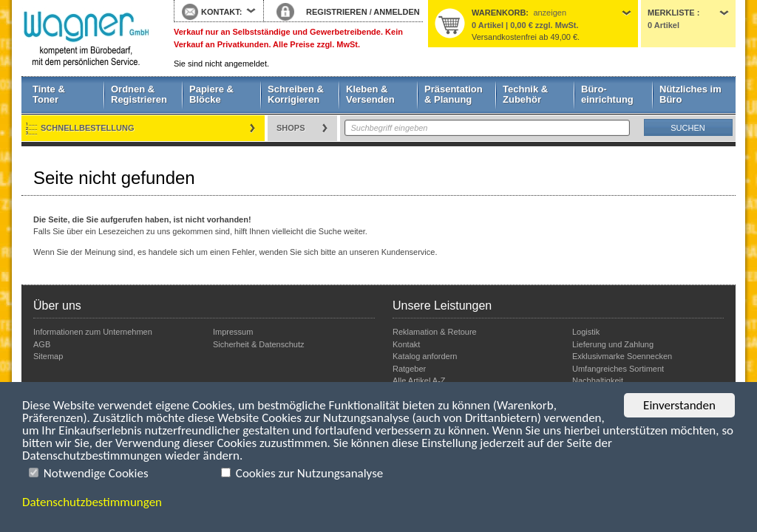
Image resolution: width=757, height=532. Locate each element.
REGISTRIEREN (337, 12)
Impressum (233, 332)
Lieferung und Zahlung (613, 344)
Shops (291, 128)
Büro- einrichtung (607, 94)
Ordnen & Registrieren (139, 94)
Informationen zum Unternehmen (93, 332)
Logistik (586, 332)
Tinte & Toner (49, 94)
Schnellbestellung (88, 128)
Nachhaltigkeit (598, 381)
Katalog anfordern (425, 356)
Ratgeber (409, 369)
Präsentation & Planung (454, 94)
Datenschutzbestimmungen (92, 502)
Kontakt (406, 344)
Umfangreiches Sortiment (618, 369)
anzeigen (550, 13)
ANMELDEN (396, 12)
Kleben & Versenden (370, 94)
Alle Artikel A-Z (419, 381)
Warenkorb (499, 13)
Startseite (86, 38)
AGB (42, 344)
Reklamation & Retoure (435, 332)
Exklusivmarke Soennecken (622, 356)
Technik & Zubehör (525, 94)
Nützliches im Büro (690, 94)
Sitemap (48, 356)
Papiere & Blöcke (211, 94)
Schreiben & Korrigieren (296, 94)
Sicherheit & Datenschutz (259, 344)
